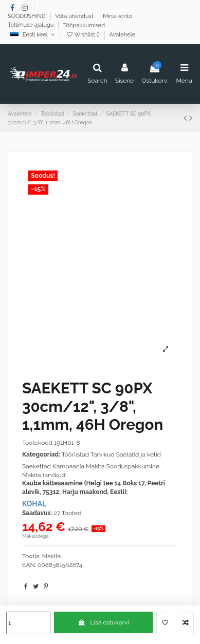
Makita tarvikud (44, 475)
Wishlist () (84, 35)
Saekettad (37, 466)
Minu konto (118, 17)
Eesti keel (33, 35)
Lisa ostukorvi (103, 622)
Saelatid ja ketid (139, 454)
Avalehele (122, 35)
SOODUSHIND (28, 17)
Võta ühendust (75, 17)
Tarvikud (103, 454)
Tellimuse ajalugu (31, 25)
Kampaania (68, 466)
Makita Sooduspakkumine (123, 466)
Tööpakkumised (84, 25)
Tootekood (37, 443)
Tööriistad (76, 454)
